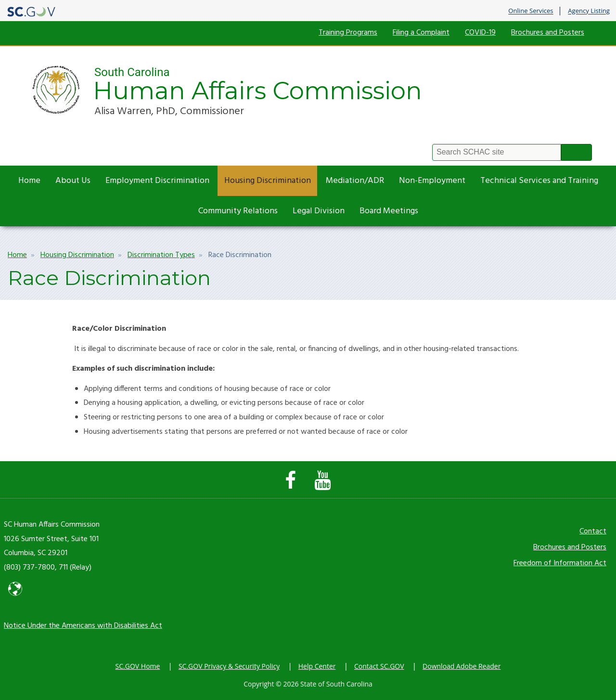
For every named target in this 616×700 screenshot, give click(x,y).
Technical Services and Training (539, 181)
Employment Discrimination (157, 181)
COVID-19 (480, 33)
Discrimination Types (161, 255)
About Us (73, 181)
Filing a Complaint (421, 33)
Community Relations (238, 211)
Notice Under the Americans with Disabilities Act (83, 626)
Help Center (317, 666)
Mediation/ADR (355, 181)
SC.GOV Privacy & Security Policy (229, 666)
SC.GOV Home (138, 666)
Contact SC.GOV (379, 666)
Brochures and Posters (548, 33)
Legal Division (319, 211)
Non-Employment (432, 181)
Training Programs (348, 33)
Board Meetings (389, 211)
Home (29, 181)
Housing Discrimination (268, 181)
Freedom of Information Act (560, 563)
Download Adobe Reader (462, 666)
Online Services (531, 11)
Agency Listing (589, 11)
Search (577, 152)
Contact (593, 531)
